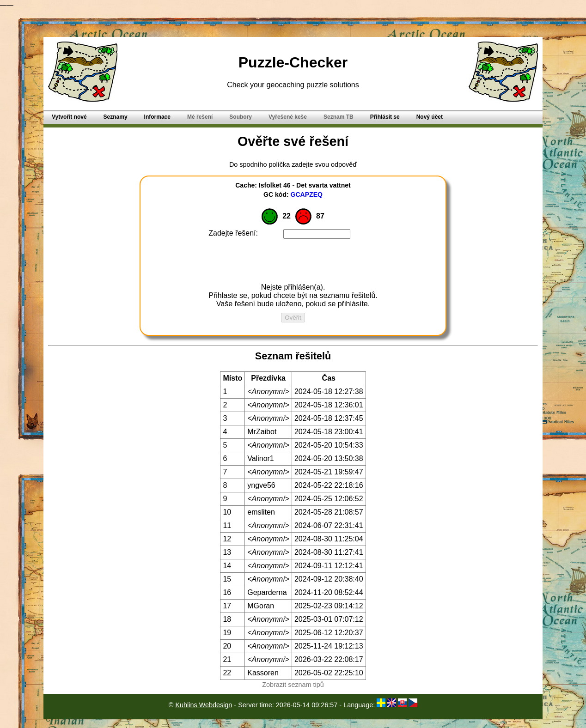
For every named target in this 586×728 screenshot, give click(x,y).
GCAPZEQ (307, 194)
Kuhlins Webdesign (204, 705)
